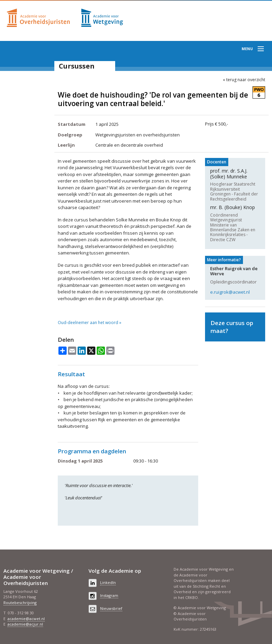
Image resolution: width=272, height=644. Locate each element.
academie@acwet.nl (26, 619)
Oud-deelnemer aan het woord (88, 323)
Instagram (109, 595)
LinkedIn (108, 582)
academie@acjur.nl (25, 624)
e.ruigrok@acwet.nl (230, 292)
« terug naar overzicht (244, 80)
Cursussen (77, 66)
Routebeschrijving (20, 603)
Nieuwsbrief (111, 608)
